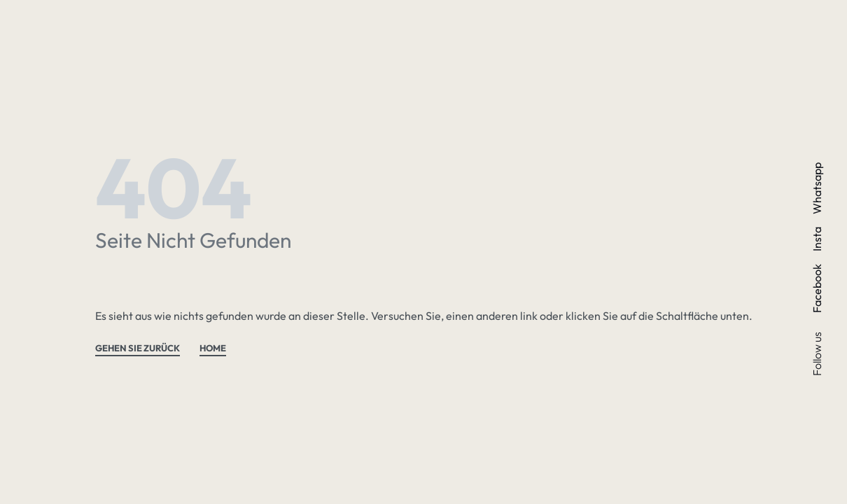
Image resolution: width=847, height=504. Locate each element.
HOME (213, 349)
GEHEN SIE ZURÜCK (138, 349)
